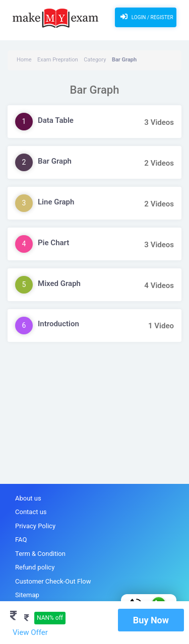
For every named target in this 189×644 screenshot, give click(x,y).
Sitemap (27, 595)
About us (28, 498)
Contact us (31, 512)
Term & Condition (40, 554)
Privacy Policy (35, 526)
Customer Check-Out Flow (53, 581)
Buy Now (151, 620)
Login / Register (145, 17)
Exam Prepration (58, 60)
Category (95, 60)
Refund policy (35, 567)
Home (24, 60)
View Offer (30, 632)
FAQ (21, 540)
